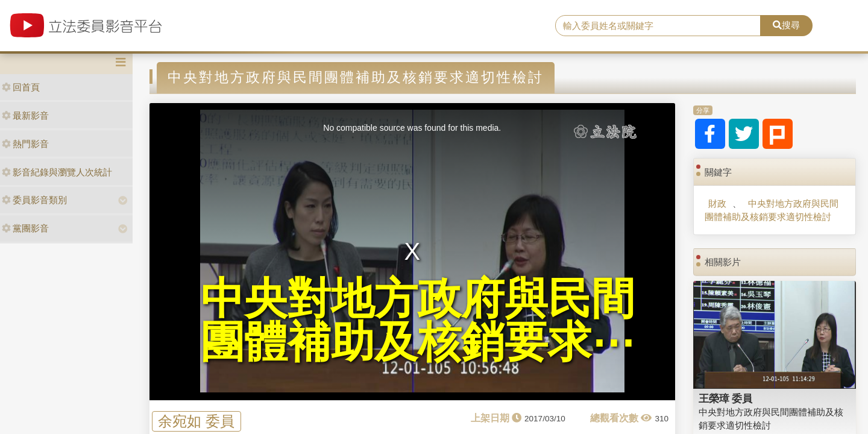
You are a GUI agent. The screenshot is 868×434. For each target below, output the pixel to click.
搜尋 (786, 25)
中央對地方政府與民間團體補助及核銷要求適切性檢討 (771, 210)
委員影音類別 (34, 200)
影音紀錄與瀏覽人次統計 (57, 172)
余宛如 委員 (196, 421)
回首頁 (21, 87)
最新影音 (25, 115)
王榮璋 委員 (726, 398)
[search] (658, 26)
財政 (717, 203)
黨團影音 (25, 228)
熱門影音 (25, 144)
